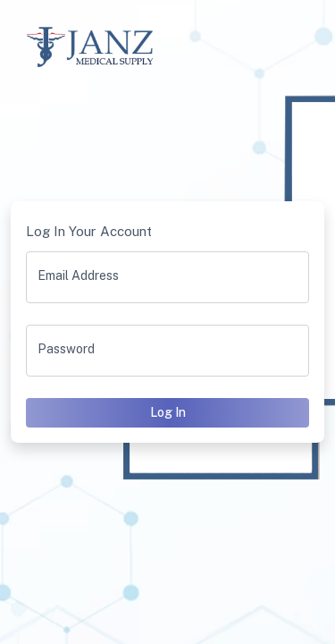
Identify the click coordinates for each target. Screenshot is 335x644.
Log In (168, 412)
